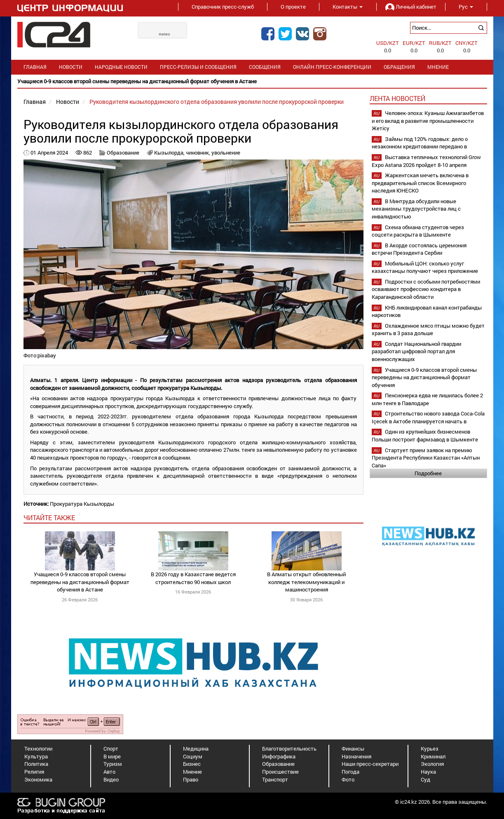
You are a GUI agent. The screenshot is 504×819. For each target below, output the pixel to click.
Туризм (113, 764)
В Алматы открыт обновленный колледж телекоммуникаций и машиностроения (306, 582)
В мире (112, 756)
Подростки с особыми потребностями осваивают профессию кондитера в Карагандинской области (426, 289)
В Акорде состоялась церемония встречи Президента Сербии (419, 249)
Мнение (438, 67)
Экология (432, 764)
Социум (193, 756)
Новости (71, 67)
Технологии (38, 749)
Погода (350, 772)
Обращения (399, 67)
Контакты (348, 7)
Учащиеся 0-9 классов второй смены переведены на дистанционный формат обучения (424, 377)
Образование (123, 153)
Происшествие (280, 772)
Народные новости (121, 67)
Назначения (356, 756)
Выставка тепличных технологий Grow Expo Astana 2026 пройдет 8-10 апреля (426, 161)
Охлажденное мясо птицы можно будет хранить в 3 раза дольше (428, 330)
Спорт (111, 749)
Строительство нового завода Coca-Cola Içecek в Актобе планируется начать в (428, 417)
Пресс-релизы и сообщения (198, 67)
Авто (109, 772)
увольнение (226, 153)
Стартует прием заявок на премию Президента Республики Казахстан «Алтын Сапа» (426, 458)
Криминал (433, 756)
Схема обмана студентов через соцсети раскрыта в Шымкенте (418, 231)
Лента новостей (397, 98)
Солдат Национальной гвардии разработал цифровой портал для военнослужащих (416, 351)
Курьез (430, 749)
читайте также (49, 517)
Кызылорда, (170, 153)
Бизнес (192, 764)
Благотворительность (289, 749)
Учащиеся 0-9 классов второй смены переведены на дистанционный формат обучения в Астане (80, 582)
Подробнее (428, 473)
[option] (252, 81)
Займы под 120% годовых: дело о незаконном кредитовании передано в (420, 143)
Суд (425, 779)
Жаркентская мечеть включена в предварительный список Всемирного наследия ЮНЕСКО (420, 183)
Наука (428, 772)
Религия (34, 772)
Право (191, 779)
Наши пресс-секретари (370, 764)
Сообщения (265, 67)
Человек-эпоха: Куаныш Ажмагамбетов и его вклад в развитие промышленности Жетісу (428, 121)
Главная (35, 67)
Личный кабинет (411, 7)
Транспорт (275, 779)
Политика (36, 764)
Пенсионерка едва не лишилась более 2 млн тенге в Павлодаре (427, 399)
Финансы (353, 749)
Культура (36, 756)
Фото (348, 779)
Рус (466, 7)
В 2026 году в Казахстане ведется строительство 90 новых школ (193, 578)
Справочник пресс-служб (223, 7)
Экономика (38, 779)
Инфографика (279, 756)
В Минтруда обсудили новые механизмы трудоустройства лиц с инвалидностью (416, 209)
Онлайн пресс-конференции (332, 67)
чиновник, (199, 153)
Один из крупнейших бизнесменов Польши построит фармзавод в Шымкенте (425, 435)
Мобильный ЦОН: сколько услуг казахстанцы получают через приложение (425, 267)
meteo (164, 34)
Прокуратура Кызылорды (82, 504)
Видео (111, 779)
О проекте (293, 7)
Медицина (196, 749)
